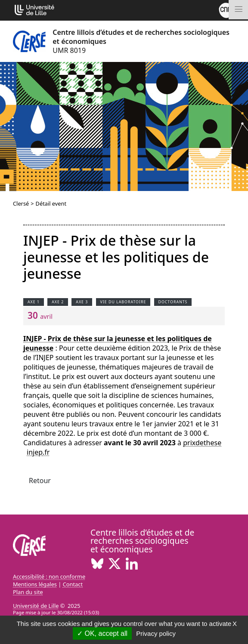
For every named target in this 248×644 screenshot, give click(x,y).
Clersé (21, 203)
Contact (73, 584)
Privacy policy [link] (156, 633)
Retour (40, 481)
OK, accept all (102, 633)
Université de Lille (36, 606)
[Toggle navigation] (238, 10)
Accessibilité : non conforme (49, 576)
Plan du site (28, 592)
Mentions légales (35, 584)
